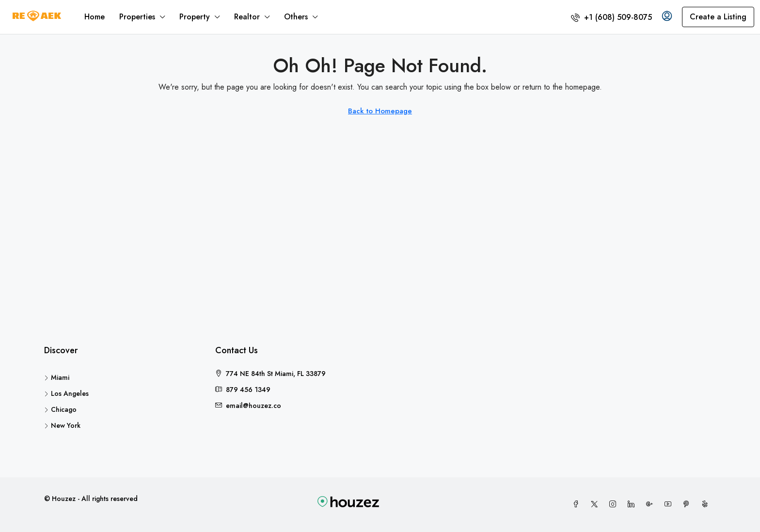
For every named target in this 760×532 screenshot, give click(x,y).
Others (296, 17)
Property (195, 17)
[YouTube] (670, 504)
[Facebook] (578, 504)
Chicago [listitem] (60, 409)
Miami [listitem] (57, 377)
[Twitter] (596, 504)
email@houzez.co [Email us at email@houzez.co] (253, 406)
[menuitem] (611, 17)
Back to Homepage (380, 111)
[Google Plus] (651, 504)
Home (95, 17)
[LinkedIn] (633, 504)
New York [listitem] (62, 425)
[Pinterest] (688, 504)
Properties (137, 17)
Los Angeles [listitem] (66, 393)
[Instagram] (615, 504)
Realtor (247, 17)
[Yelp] (707, 504)
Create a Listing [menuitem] (718, 17)
